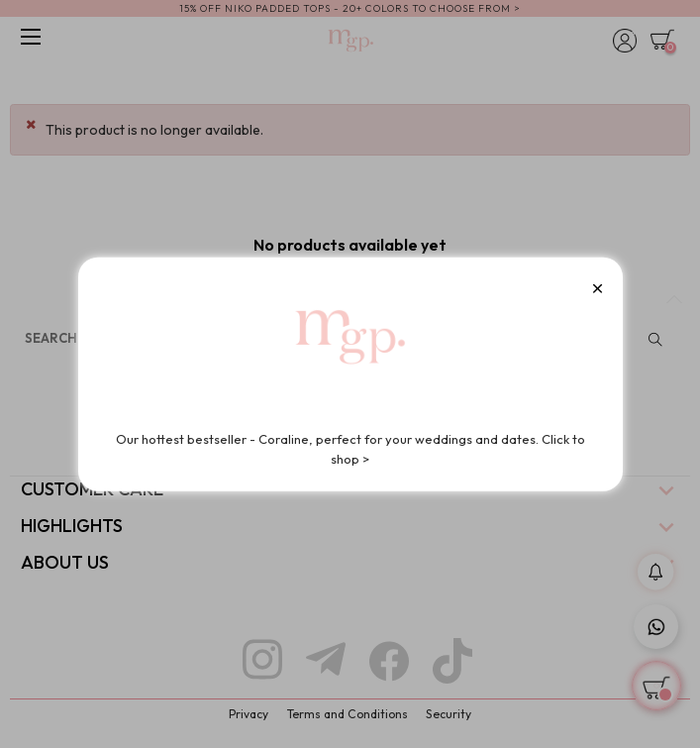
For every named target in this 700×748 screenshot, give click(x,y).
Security (449, 714)
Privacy (249, 714)
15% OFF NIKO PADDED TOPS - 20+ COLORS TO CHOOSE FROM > (350, 8)
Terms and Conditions (348, 714)
